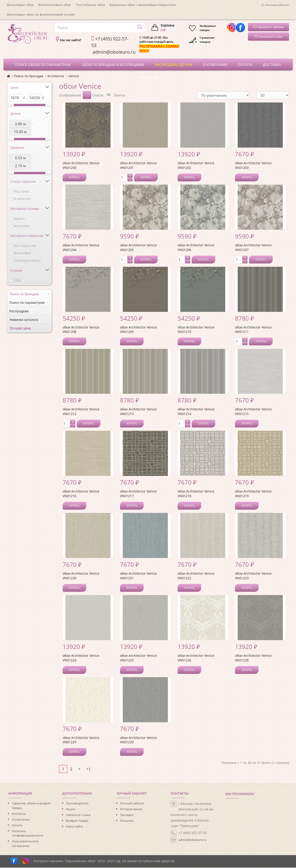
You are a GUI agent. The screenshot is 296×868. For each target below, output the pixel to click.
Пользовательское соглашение (25, 844)
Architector (56, 76)
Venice (74, 76)
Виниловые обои (20, 5)
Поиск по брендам (29, 76)
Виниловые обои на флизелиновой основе (41, 14)
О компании (21, 820)
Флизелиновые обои (55, 5)
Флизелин (22, 226)
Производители (77, 804)
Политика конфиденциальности (28, 834)
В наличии (22, 199)
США (17, 280)
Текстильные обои (90, 5)
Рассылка (127, 821)
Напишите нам (268, 36)
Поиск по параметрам (27, 302)
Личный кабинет (132, 804)
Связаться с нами (78, 815)
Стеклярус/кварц (27, 260)
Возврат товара (77, 821)
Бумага (19, 219)
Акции (70, 809)
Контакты (19, 814)
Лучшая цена (20, 328)
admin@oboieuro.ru (193, 840)
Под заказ (21, 191)
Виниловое (22, 253)
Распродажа (19, 311)
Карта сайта (74, 827)
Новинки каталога (24, 320)
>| (88, 769)
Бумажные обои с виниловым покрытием (143, 5)
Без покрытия (25, 246)
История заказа (131, 809)
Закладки (127, 815)
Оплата (17, 826)
